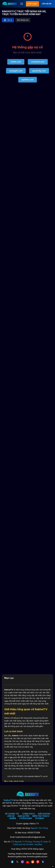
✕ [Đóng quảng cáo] (53, 866)
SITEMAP (40, 818)
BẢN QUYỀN (23, 816)
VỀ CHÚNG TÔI (12, 814)
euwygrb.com (16, 71)
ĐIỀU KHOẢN (44, 814)
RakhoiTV (9, 690)
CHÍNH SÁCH (28, 814)
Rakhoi (15, 736)
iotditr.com (16, 62)
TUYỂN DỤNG (26, 818)
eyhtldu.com (28, 80)
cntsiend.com (38, 62)
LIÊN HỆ (11, 816)
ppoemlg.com (39, 71)
